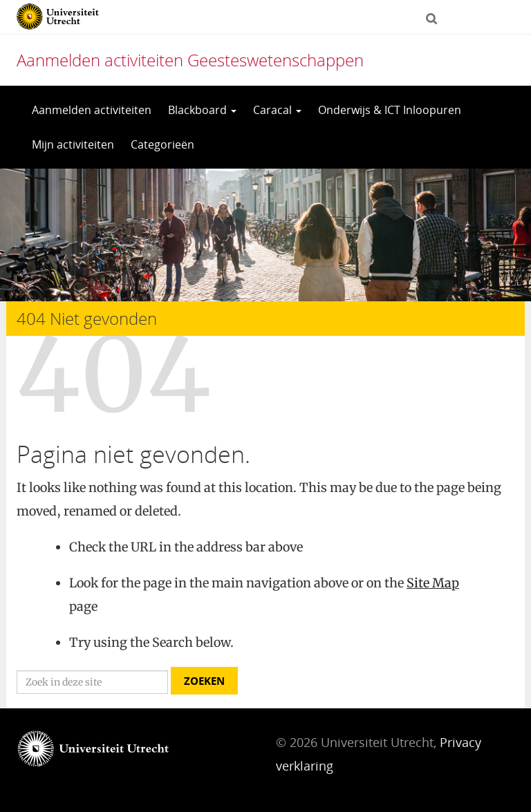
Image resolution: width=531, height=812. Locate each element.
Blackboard (202, 110)
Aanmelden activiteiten (92, 110)
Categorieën (162, 144)
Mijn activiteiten (73, 144)
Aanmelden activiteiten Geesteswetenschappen (190, 60)
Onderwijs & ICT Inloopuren (390, 110)
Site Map (433, 583)
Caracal (277, 110)
